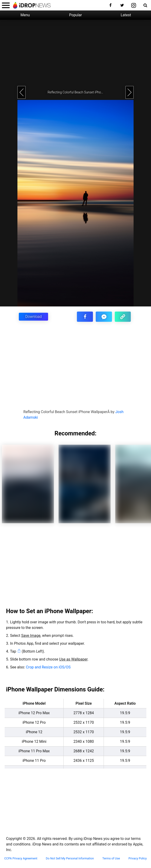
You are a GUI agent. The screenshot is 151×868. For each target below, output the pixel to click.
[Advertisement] (75, 52)
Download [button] (33, 317)
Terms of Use (111, 858)
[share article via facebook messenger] (104, 317)
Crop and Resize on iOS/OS (48, 667)
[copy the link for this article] (123, 317)
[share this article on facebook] (85, 317)
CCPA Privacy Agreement (21, 858)
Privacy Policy (138, 858)
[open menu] (6, 5)
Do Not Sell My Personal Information (70, 858)
